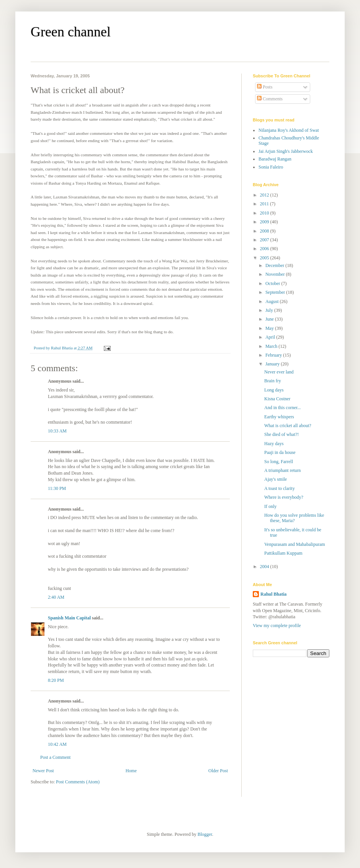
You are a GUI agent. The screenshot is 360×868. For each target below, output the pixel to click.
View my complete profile (277, 626)
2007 (265, 240)
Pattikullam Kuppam (283, 553)
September (276, 292)
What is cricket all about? (288, 426)
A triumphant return (282, 470)
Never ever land (279, 372)
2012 (265, 195)
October (273, 283)
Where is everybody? (284, 497)
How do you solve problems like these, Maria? (294, 518)
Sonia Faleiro (271, 167)
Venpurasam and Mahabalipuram (295, 544)
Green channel (71, 32)
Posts (265, 87)
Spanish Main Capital (69, 618)
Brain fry (273, 381)
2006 (265, 249)
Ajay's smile (276, 479)
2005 (265, 258)
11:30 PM (57, 488)
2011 (265, 204)
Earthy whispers (279, 417)
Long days (274, 390)
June (270, 319)
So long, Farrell (279, 462)
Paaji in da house (280, 452)
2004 (265, 567)
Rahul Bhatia (273, 594)
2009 (265, 222)
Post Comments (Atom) (78, 782)
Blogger (205, 834)
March (272, 346)
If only (270, 506)
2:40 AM (56, 597)
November (276, 274)
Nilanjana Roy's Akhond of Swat (289, 130)
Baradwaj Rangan (275, 159)
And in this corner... (282, 408)
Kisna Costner (277, 399)
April (271, 337)
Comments (270, 99)
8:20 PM (56, 680)
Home (131, 771)
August (273, 301)
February (274, 355)
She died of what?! (281, 434)
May (270, 328)
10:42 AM (57, 744)
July (270, 310)
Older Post (218, 771)
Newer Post (43, 771)
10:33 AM (57, 431)
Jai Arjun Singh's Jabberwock (286, 151)
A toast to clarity (280, 488)
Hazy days (274, 444)
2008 (265, 231)
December (275, 265)
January (273, 364)
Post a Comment (55, 757)
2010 (265, 213)
